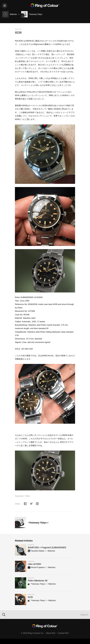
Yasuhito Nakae (36, 551)
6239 (30, 597)
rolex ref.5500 (34, 564)
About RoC (51, 633)
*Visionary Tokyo (36, 584)
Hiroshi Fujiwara (36, 567)
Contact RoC (63, 633)
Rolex (27, 496)
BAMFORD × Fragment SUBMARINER (47, 547)
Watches (51, 551)
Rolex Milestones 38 (38, 581)
